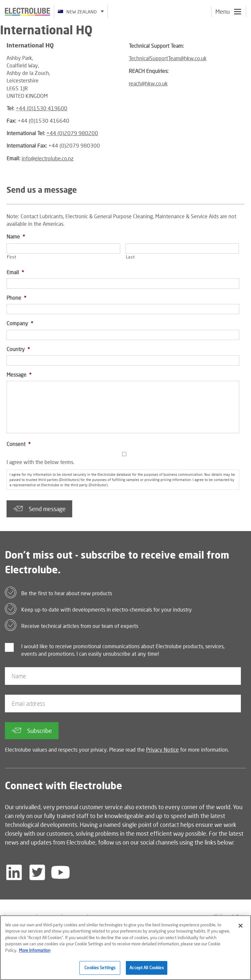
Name (16, 236)
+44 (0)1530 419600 (42, 108)
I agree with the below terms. (40, 462)
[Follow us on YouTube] (60, 872)
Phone (16, 298)
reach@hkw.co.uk (148, 83)
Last (130, 257)
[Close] (241, 928)
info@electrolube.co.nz (48, 158)
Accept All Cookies (146, 970)
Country (18, 349)
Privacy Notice (162, 749)
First (11, 257)
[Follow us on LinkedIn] (14, 872)
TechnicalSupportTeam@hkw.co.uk (168, 58)
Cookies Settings (100, 970)
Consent (18, 444)
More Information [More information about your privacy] (35, 953)
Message (19, 374)
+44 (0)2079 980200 (72, 133)
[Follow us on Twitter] (37, 872)
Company (20, 323)
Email (15, 272)
